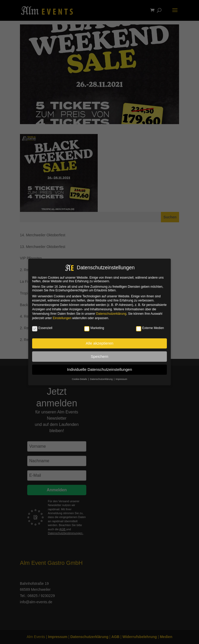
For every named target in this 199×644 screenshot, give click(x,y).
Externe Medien (150, 328)
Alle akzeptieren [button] (100, 343)
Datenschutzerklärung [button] (102, 379)
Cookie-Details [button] (80, 379)
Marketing (94, 328)
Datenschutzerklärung (111, 314)
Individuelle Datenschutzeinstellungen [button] (99, 369)
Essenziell (42, 328)
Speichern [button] (99, 356)
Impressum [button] (121, 379)
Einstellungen (62, 318)
